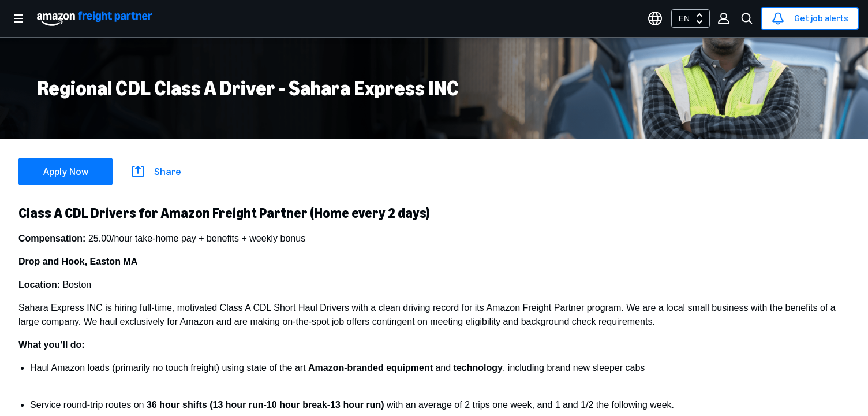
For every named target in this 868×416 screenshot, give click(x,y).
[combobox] (691, 18)
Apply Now (66, 172)
